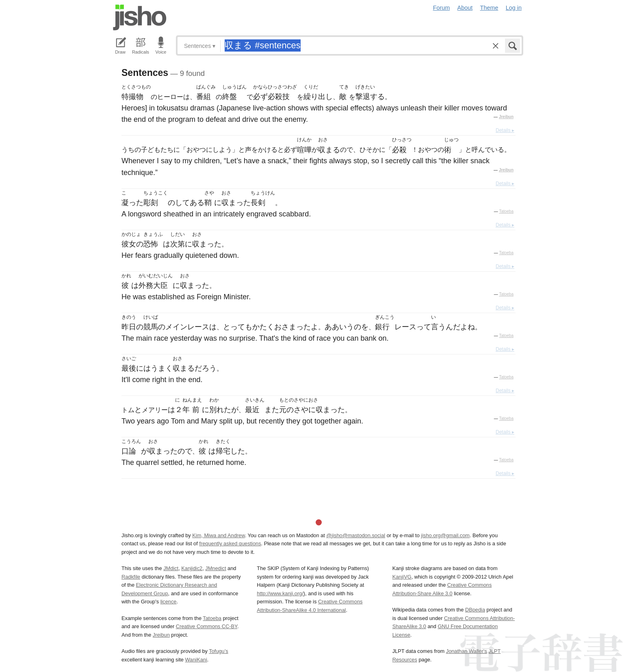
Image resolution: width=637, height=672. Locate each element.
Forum (442, 8)
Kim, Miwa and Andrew (218, 535)
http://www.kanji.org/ (280, 593)
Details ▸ (505, 130)
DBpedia (475, 610)
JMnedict (216, 568)
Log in (514, 8)
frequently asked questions (230, 543)
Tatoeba (506, 211)
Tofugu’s (218, 651)
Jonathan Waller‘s (467, 651)
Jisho (140, 17)
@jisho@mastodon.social (356, 535)
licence (169, 602)
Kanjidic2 (192, 568)
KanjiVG (402, 577)
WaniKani (196, 660)
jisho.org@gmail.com (445, 535)
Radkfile (131, 577)
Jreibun (506, 117)
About (465, 8)
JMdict (171, 568)
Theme (489, 8)
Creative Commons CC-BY (207, 626)
